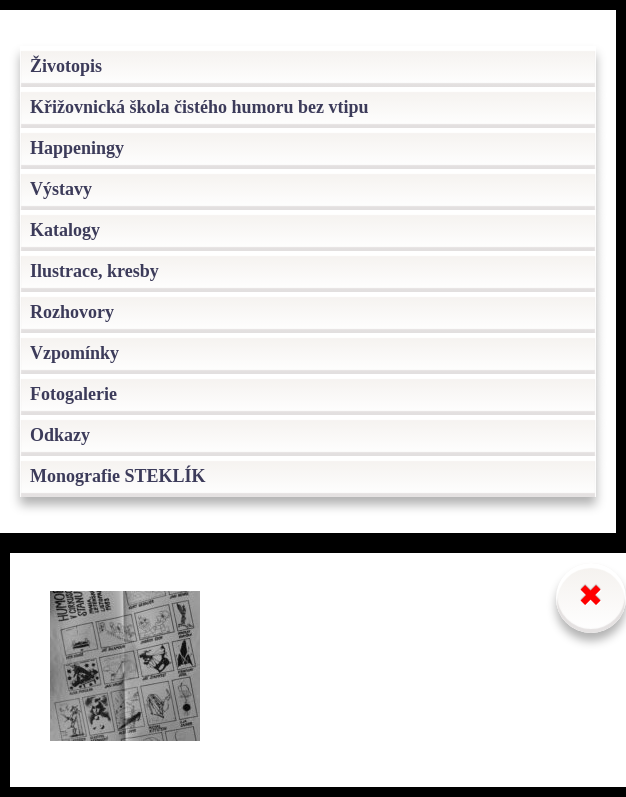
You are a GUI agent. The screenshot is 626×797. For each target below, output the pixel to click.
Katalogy (65, 230)
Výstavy (61, 189)
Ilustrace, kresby (94, 271)
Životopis (66, 66)
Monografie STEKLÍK (118, 476)
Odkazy (60, 435)
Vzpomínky (74, 353)
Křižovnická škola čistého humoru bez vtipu (199, 107)
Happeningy (77, 148)
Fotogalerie (73, 394)
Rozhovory (72, 312)
